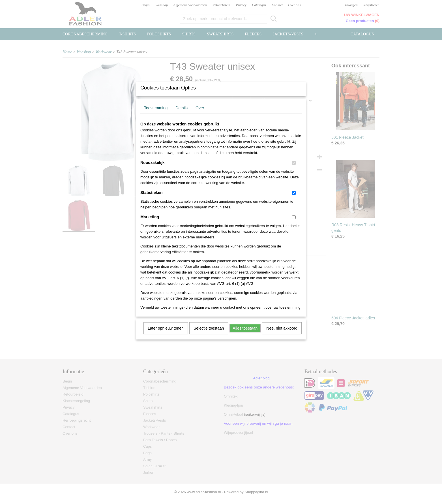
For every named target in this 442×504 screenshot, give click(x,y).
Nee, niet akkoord (282, 336)
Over (200, 115)
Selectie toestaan (209, 336)
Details (182, 115)
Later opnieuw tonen (166, 336)
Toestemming (156, 115)
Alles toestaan (245, 336)
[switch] (294, 170)
